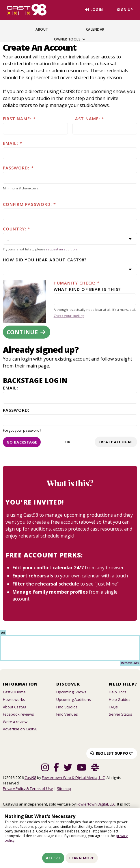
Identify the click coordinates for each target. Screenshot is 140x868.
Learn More (82, 858)
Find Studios (67, 707)
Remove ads (130, 663)
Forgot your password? (22, 430)
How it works (14, 699)
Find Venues (67, 714)
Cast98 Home (14, 692)
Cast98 (30, 777)
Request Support (112, 753)
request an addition (61, 249)
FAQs (113, 707)
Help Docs (118, 692)
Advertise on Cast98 (20, 729)
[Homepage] (27, 10)
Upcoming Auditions (74, 699)
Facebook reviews (18, 714)
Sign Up (125, 10)
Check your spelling (69, 316)
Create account (116, 442)
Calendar (95, 29)
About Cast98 (14, 707)
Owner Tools (70, 39)
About (42, 29)
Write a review (15, 722)
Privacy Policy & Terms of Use (28, 788)
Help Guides (120, 699)
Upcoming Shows (71, 692)
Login (94, 10)
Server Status (121, 714)
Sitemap (64, 788)
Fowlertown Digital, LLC (96, 804)
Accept (53, 858)
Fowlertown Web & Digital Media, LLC (73, 777)
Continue (27, 332)
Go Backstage (22, 442)
